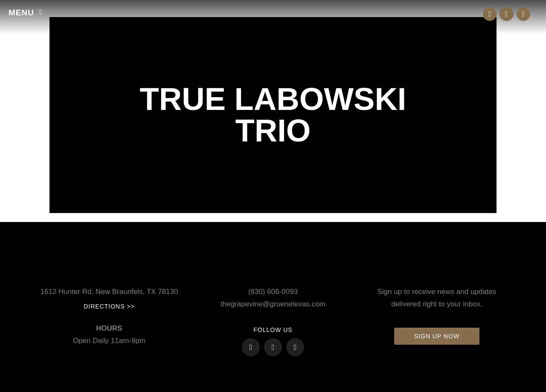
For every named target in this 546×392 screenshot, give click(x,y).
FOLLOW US (273, 330)
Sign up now (437, 336)
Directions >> (109, 306)
